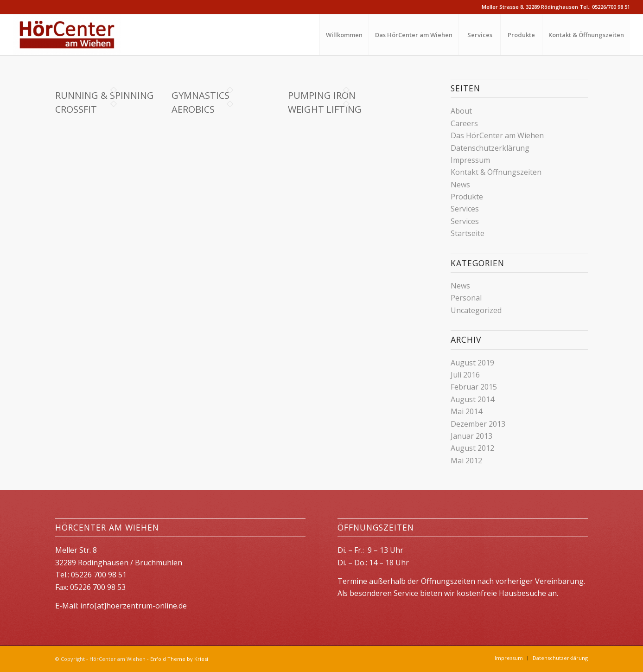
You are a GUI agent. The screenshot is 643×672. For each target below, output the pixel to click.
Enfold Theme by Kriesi (179, 659)
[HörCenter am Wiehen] (67, 35)
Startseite (468, 233)
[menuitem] (344, 35)
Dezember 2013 (478, 424)
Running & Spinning (105, 95)
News (460, 185)
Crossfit (76, 109)
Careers (464, 123)
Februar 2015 (474, 387)
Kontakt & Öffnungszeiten (496, 172)
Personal (466, 298)
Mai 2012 (466, 461)
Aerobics (193, 109)
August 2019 (472, 363)
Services (465, 209)
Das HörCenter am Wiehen (497, 135)
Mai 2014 (466, 411)
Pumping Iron (322, 95)
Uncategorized (476, 310)
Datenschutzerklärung (490, 148)
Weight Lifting (325, 109)
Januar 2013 (471, 436)
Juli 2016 (465, 375)
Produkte (467, 197)
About (461, 111)
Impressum (470, 160)
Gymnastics (201, 95)
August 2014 (472, 399)
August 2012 (472, 448)
